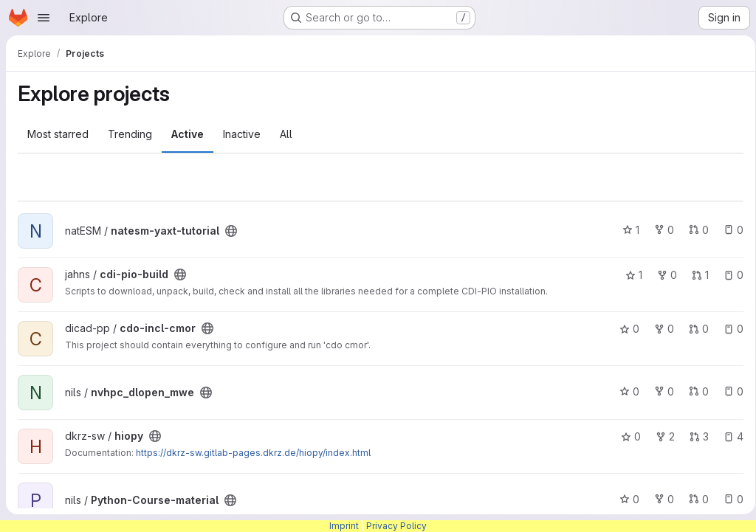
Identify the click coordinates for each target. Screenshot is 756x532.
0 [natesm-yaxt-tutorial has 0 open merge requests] (694, 230)
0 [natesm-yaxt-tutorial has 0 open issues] (728, 230)
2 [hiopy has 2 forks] (660, 436)
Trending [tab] (130, 134)
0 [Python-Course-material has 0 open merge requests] (694, 499)
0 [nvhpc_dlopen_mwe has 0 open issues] (728, 391)
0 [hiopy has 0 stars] (626, 436)
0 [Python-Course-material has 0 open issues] (728, 499)
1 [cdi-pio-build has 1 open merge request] (695, 275)
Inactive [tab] (242, 134)
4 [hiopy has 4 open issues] (728, 436)
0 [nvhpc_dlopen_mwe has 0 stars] (624, 391)
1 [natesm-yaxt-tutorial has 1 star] (626, 230)
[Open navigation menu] (44, 18)
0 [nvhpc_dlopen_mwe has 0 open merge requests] (694, 391)
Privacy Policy (396, 526)
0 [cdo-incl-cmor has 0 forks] (659, 329)
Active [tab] (188, 134)
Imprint (344, 526)
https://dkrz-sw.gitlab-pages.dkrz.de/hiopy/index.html (253, 453)
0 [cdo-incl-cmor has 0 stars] (624, 329)
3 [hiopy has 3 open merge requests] (694, 436)
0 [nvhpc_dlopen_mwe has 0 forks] (659, 391)
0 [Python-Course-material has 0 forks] (659, 499)
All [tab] (286, 134)
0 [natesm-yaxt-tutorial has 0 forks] (659, 230)
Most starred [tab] (58, 134)
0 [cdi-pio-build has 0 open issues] (728, 275)
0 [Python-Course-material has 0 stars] (624, 499)
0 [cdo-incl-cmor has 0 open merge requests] (694, 329)
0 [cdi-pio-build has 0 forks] (662, 275)
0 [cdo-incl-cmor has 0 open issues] (728, 329)
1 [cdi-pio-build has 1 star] (629, 275)
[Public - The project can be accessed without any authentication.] (231, 231)
